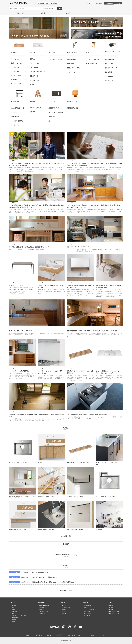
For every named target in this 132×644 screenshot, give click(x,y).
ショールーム (89, 13)
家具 (13, 613)
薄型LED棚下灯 (110, 59)
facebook (111, 609)
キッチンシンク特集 (89, 609)
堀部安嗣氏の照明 (73, 108)
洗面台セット (34, 59)
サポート (111, 13)
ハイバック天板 (35, 63)
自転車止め (52, 117)
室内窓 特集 (87, 611)
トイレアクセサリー (36, 80)
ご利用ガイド (28, 635)
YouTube (111, 607)
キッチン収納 (15, 71)
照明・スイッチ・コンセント (19, 615)
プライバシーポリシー (90, 635)
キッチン (14, 605)
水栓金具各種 (34, 76)
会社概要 (49, 635)
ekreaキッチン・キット (90, 607)
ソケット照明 (109, 76)
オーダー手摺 (15, 117)
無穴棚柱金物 (71, 59)
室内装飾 (33, 112)
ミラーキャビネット (36, 72)
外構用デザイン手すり (55, 108)
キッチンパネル (16, 75)
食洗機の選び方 (88, 605)
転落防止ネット (43, 609)
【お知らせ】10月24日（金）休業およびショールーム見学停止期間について (54, 582)
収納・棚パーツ (16, 611)
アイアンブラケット (67, 611)
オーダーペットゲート (18, 125)
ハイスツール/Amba (92, 59)
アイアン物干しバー (44, 611)
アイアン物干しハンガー (56, 59)
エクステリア (15, 621)
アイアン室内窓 (66, 607)
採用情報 (58, 635)
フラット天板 (34, 68)
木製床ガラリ (65, 609)
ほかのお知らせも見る (66, 590)
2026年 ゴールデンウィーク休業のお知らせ (44, 577)
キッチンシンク (16, 67)
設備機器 (14, 79)
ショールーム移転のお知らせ (40, 572)
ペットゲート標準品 (17, 121)
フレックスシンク (43, 607)
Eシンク (64, 605)
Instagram (111, 605)
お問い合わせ (39, 635)
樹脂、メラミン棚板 (73, 68)
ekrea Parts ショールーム (115, 613)
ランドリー (15, 609)
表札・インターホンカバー (56, 112)
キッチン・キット (43, 613)
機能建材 (14, 619)
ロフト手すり (15, 112)
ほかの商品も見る (66, 536)
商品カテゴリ (21, 13)
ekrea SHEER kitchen (44, 605)
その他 (32, 84)
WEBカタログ (66, 13)
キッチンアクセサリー (17, 83)
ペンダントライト (110, 81)
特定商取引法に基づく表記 (73, 635)
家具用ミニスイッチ (111, 68)
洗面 (13, 607)
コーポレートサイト (105, 635)
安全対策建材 (15, 617)
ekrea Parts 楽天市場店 (114, 611)
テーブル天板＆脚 (92, 64)
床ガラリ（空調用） (36, 108)
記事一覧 (43, 13)
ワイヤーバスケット (73, 72)
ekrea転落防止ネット (18, 108)
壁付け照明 (108, 72)
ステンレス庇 (65, 613)
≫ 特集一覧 (87, 615)
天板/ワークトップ (17, 63)
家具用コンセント (110, 64)
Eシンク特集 (87, 613)
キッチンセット (16, 59)
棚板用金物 (71, 64)
